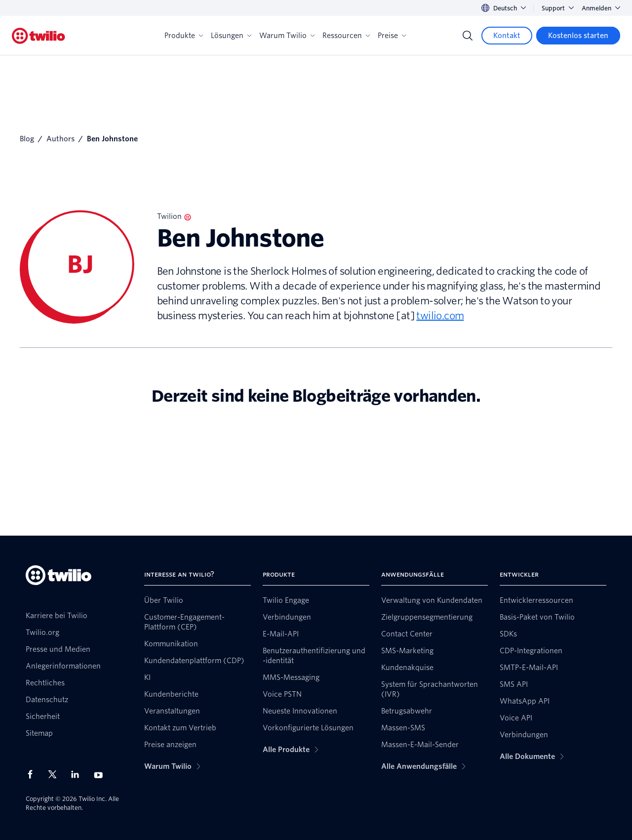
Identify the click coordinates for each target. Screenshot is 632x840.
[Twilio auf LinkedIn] (79, 774)
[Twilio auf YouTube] (101, 775)
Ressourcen (346, 36)
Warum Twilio (287, 36)
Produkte (184, 36)
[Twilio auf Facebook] (33, 774)
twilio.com (440, 316)
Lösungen (231, 36)
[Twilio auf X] (56, 774)
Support (558, 8)
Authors (60, 139)
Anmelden (601, 8)
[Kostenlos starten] (578, 36)
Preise (392, 36)
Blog (27, 139)
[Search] (468, 36)
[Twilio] (39, 36)
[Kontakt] (507, 36)
